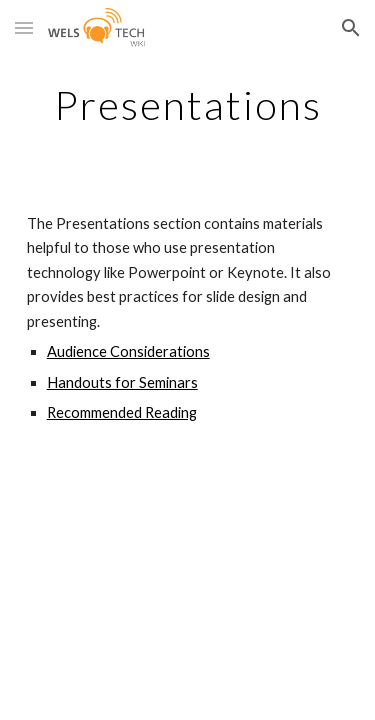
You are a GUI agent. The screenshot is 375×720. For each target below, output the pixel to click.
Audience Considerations (128, 351)
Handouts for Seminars (122, 382)
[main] (188, 105)
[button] (24, 27)
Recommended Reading (122, 412)
